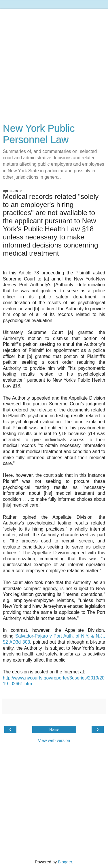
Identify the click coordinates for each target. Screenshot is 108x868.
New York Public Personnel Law (39, 134)
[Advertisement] (54, 63)
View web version (54, 740)
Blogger (65, 862)
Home (54, 730)
